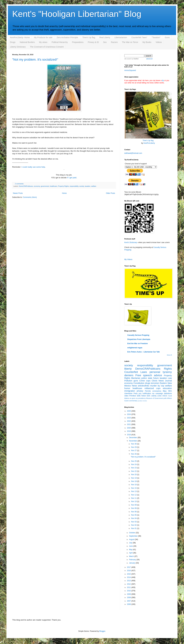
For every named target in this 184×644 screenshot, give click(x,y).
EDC (149, 396)
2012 (129, 584)
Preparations (78, 42)
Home (64, 193)
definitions (168, 393)
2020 (129, 428)
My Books (147, 42)
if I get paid (72, 178)
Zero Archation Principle (67, 37)
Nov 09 (134, 505)
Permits (148, 391)
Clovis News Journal (162, 381)
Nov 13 (134, 491)
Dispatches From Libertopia (139, 339)
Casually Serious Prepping (138, 335)
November (133, 441)
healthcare (53, 186)
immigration (130, 391)
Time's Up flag (89, 37)
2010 (129, 591)
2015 (129, 574)
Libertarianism (121, 37)
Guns (167, 37)
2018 (129, 435)
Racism (114, 42)
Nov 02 (134, 525)
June (131, 546)
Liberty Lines (156, 396)
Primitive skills (135, 396)
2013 (129, 581)
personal (155, 372)
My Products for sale (43, 37)
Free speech (144, 375)
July (131, 543)
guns (136, 381)
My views (43, 42)
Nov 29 (134, 447)
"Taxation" (156, 37)
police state (147, 378)
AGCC (165, 396)
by (135, 59)
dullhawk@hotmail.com (133, 153)
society (82, 186)
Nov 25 (134, 461)
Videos (159, 42)
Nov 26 (134, 454)
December (133, 438)
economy (37, 186)
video (126, 396)
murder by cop (157, 386)
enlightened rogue (135, 348)
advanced (149, 59)
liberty (128, 369)
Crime (142, 381)
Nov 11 (134, 498)
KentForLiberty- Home (20, 37)
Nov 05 (134, 515)
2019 (129, 431)
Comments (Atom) (30, 197)
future (156, 378)
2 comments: (19, 184)
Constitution (139, 383)
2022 (129, 421)
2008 (129, 597)
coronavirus (157, 391)
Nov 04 (134, 518)
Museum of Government (155, 398)
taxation (88, 186)
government (45, 186)
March (132, 556)
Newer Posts (18, 193)
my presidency (141, 398)
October (132, 533)
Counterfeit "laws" (139, 37)
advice (158, 375)
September (134, 536)
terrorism (155, 383)
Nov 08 (134, 508)
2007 (129, 601)
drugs (148, 383)
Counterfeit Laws (136, 372)
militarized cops (152, 388)
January (132, 563)
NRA (170, 391)
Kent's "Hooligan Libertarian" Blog (77, 14)
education (167, 388)
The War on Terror (130, 42)
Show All (169, 355)
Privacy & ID (93, 42)
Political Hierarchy (60, 42)
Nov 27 (134, 450)
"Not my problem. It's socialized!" (35, 60)
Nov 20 (134, 475)
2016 (129, 571)
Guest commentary (131, 401)
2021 (129, 424)
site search (128, 59)
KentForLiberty (149, 143)
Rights (168, 369)
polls (165, 398)
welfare (94, 186)
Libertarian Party (131, 393)
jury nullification (145, 393)
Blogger (102, 631)
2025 (129, 411)
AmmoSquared (130, 70)
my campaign (157, 393)
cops (148, 381)
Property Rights (63, 186)
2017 (129, 567)
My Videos (128, 259)
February (133, 560)
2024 (129, 414)
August (132, 539)
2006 (129, 604)
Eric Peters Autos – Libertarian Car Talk (144, 352)
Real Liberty (105, 37)
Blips (165, 391)
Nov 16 (134, 485)
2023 (129, 418)
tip (163, 80)
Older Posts (110, 193)
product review (142, 401)
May (131, 550)
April (131, 553)
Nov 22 (134, 471)
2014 (129, 577)
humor (127, 388)
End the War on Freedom (138, 344)
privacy (140, 391)
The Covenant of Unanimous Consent (47, 47)
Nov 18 (134, 481)
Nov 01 (134, 528)
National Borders (27, 42)
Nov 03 (134, 522)
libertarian (136, 378)
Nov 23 (134, 468)
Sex (105, 42)
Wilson (169, 398)
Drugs (13, 42)
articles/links (144, 386)
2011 (129, 587)
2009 (129, 594)
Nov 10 (134, 501)
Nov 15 (134, 488)
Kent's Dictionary (131, 242)
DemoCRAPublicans (26, 186)
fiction (144, 396)
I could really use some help (33, 167)
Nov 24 (134, 464)
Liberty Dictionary (18, 47)
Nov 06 (134, 512)
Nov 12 (134, 495)
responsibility (74, 186)
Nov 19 (134, 478)
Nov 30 (134, 444)
